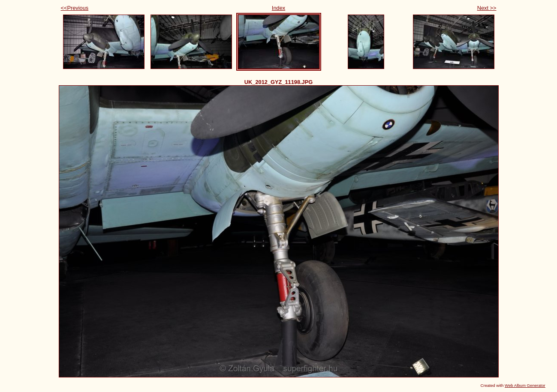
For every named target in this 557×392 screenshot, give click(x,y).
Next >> (487, 8)
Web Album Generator (525, 385)
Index (278, 8)
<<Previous (75, 8)
